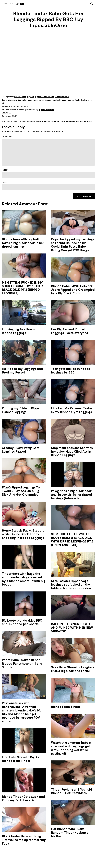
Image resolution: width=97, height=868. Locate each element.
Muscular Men (62, 97)
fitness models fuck (69, 100)
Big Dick (39, 97)
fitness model (51, 100)
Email (5, 182)
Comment (7, 137)
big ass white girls (17, 100)
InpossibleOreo (46, 110)
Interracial (49, 97)
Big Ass (30, 97)
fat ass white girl (35, 100)
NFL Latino (17, 4)
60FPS (17, 97)
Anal (24, 97)
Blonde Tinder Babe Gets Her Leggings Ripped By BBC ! (64, 121)
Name (5, 170)
